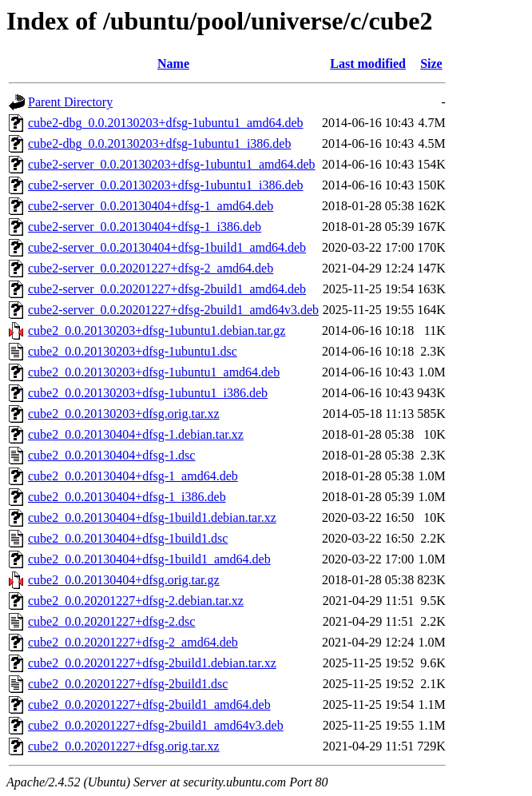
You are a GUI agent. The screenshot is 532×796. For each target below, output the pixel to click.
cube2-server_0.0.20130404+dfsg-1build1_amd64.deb (167, 247)
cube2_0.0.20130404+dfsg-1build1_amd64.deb (149, 559)
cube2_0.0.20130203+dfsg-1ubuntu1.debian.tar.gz (157, 330)
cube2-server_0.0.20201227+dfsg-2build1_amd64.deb (167, 289)
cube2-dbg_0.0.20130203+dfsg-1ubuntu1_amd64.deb (166, 123)
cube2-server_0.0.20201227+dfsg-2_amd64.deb (151, 268)
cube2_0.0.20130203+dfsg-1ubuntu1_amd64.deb (154, 372)
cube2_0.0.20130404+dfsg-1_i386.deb (127, 497)
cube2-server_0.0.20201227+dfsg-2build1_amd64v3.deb (173, 310)
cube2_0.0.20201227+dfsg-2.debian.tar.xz (136, 601)
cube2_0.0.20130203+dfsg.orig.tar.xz (124, 414)
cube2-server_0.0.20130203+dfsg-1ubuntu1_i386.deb (166, 185)
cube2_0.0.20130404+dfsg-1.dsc (111, 455)
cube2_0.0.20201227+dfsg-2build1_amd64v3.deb (156, 725)
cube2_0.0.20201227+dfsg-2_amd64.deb (133, 642)
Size (431, 64)
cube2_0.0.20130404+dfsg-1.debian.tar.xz (136, 434)
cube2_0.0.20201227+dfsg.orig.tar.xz (124, 746)
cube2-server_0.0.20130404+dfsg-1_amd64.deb (151, 206)
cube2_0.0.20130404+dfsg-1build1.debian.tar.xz (152, 517)
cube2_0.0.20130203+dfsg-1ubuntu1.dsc (133, 351)
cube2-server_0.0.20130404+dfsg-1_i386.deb (145, 227)
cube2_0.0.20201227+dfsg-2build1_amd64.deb (149, 704)
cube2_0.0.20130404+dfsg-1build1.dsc (128, 538)
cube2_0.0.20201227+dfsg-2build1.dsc (128, 684)
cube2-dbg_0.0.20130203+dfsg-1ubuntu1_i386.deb (159, 143)
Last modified (368, 64)
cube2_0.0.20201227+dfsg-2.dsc (111, 621)
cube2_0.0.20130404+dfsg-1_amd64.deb (133, 476)
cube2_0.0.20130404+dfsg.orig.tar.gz (124, 580)
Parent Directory (70, 102)
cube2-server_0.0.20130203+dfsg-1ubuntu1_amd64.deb (172, 164)
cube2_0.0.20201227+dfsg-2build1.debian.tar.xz (152, 663)
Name (173, 64)
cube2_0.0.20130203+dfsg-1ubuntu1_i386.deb (148, 393)
